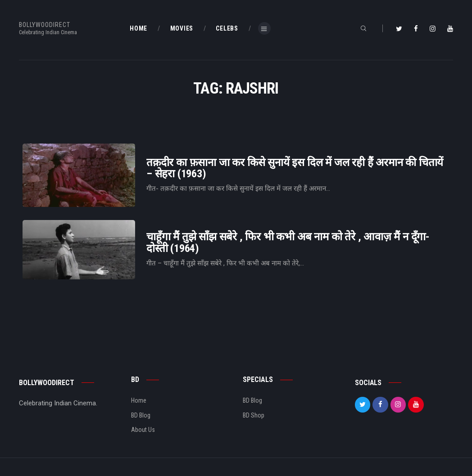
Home (139, 400)
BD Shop (254, 415)
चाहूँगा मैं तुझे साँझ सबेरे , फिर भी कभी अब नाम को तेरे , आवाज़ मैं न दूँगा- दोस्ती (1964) (288, 242)
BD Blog (141, 415)
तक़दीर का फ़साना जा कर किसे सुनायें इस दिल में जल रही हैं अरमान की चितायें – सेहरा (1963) (295, 168)
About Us (143, 430)
